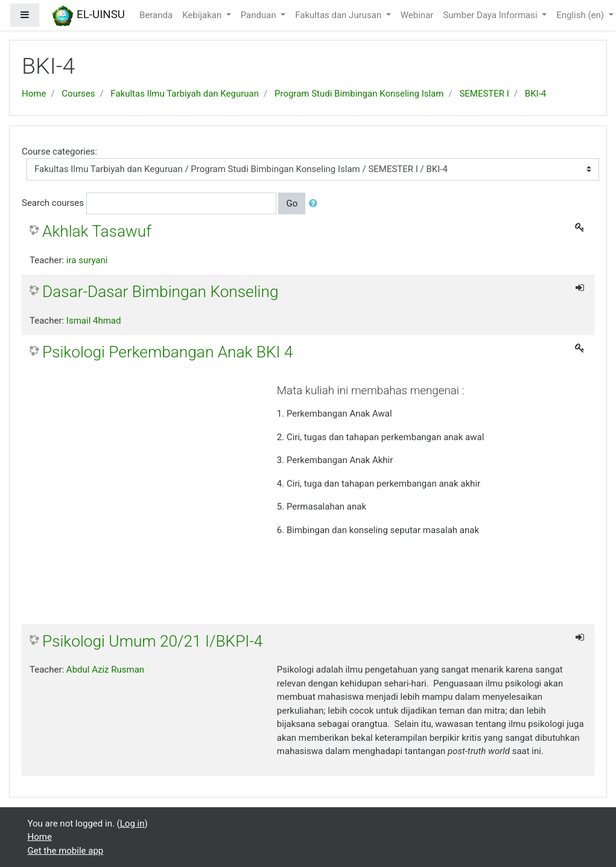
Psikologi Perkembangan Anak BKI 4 (167, 352)
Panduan (260, 15)
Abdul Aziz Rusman (105, 670)
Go (292, 203)
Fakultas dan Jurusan (339, 15)
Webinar (417, 15)
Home (34, 94)
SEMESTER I (484, 94)
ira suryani (87, 260)
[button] (316, 204)
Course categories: (59, 152)
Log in (132, 824)
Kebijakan (203, 15)
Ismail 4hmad (94, 321)
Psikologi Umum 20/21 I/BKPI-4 (152, 641)
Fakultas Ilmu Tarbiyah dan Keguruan (185, 94)
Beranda (156, 15)
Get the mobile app (66, 851)
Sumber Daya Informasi (491, 15)
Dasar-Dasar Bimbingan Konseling (160, 292)
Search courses (53, 203)
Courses (78, 94)
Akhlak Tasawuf (97, 231)
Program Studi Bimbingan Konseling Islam (359, 94)
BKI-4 (535, 94)
